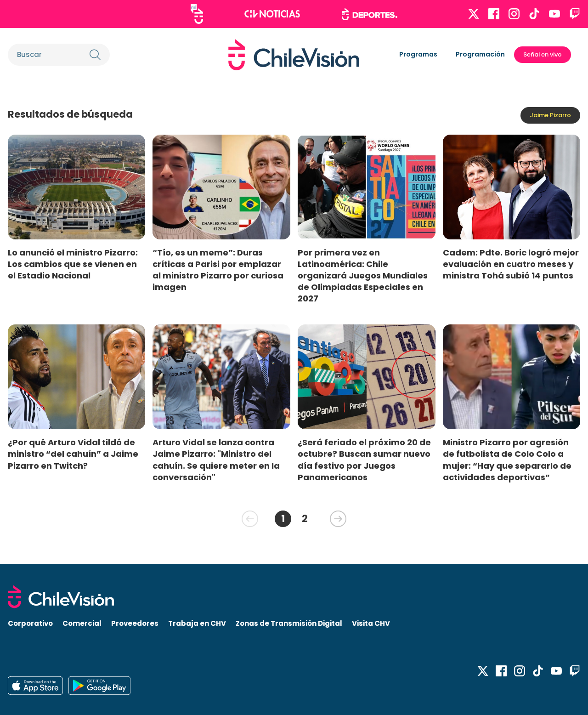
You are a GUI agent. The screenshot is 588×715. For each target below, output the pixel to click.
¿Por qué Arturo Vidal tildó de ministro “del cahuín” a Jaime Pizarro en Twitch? (73, 454)
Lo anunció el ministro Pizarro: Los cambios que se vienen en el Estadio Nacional (73, 264)
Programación (480, 54)
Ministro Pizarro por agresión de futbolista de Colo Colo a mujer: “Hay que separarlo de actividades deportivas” (507, 460)
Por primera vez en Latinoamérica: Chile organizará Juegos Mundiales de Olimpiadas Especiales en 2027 (363, 276)
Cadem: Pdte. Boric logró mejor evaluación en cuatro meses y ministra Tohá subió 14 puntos (511, 264)
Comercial (82, 623)
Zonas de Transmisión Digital (289, 623)
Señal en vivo (543, 54)
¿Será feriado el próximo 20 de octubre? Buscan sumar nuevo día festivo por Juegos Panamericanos (364, 460)
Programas (418, 54)
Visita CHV (371, 623)
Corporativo (30, 623)
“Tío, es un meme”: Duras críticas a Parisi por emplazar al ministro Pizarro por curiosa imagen (218, 270)
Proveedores (135, 623)
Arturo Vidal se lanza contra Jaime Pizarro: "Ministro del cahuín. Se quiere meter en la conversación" (216, 460)
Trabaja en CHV (197, 623)
